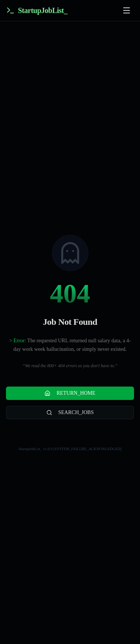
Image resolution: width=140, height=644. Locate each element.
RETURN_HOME (70, 393)
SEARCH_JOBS (70, 413)
